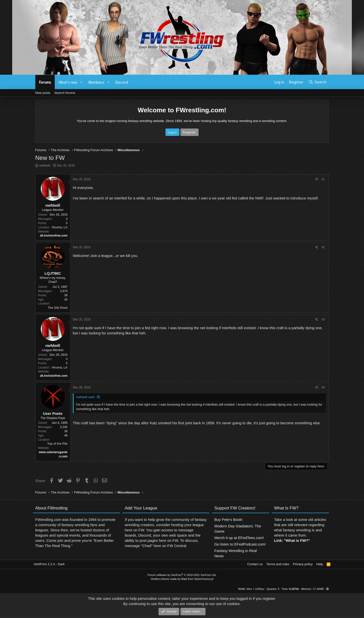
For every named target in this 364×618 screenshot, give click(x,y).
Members (96, 82)
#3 (323, 319)
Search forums (65, 93)
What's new (68, 82)
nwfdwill (45, 165)
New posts (43, 93)
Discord (122, 82)
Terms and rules (278, 564)
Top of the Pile (57, 444)
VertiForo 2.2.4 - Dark (49, 564)
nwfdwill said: (86, 397)
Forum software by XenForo (182, 575)
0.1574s (294, 589)
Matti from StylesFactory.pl (197, 579)
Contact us (255, 564)
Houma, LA (60, 227)
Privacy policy (303, 564)
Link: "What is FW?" (292, 542)
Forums (45, 82)
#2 (323, 247)
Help (320, 564)
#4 (323, 387)
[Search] (317, 82)
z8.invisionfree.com (54, 236)
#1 (323, 179)
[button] (81, 82)
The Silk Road (58, 308)
